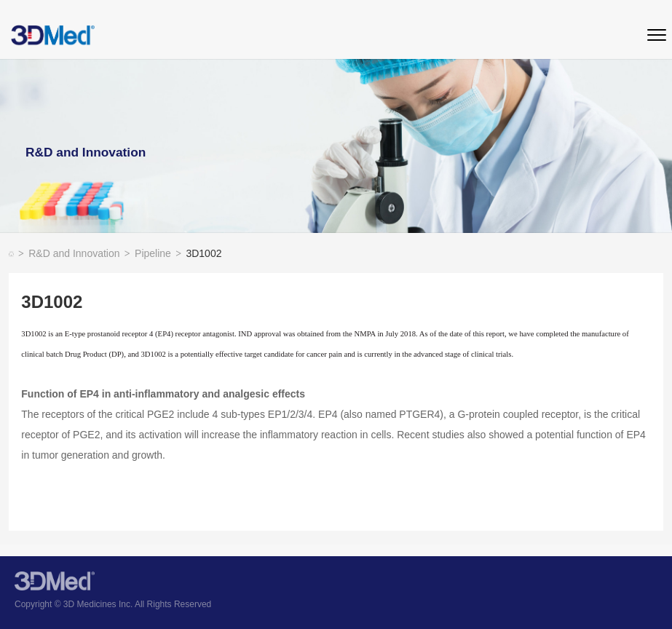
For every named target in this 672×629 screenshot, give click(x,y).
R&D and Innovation (79, 254)
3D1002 (203, 254)
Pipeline (158, 254)
